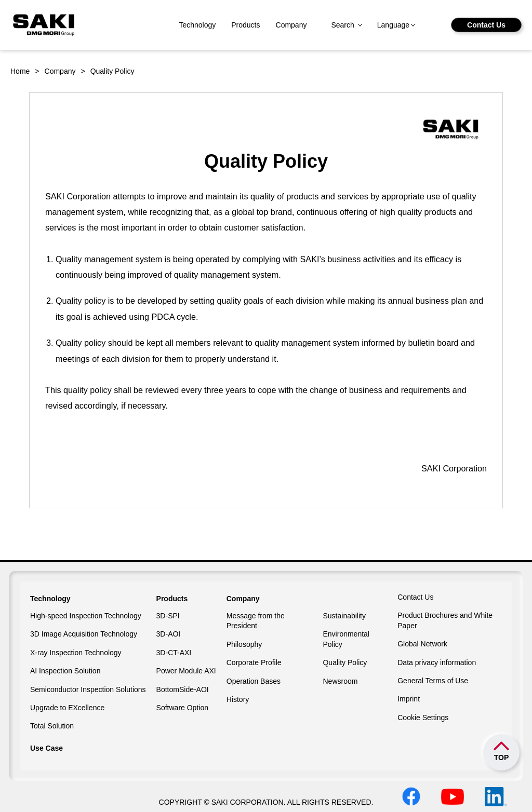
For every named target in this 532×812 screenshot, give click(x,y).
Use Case (46, 748)
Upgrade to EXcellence (67, 708)
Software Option (182, 708)
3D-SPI (168, 616)
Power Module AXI (186, 671)
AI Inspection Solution (65, 671)
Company (291, 25)
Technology (197, 25)
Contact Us (486, 25)
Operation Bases (254, 681)
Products (245, 25)
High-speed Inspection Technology (86, 616)
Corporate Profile (254, 662)
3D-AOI (169, 634)
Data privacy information (437, 662)
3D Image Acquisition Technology (84, 634)
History (238, 699)
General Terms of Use (433, 681)
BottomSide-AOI (183, 689)
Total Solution (52, 726)
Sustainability (344, 616)
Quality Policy (345, 662)
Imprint (409, 699)
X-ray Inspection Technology (76, 653)
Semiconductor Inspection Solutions (88, 689)
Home (20, 71)
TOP (502, 757)
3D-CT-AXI (174, 653)
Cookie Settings (423, 718)
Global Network (422, 644)
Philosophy (244, 644)
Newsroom (340, 681)
